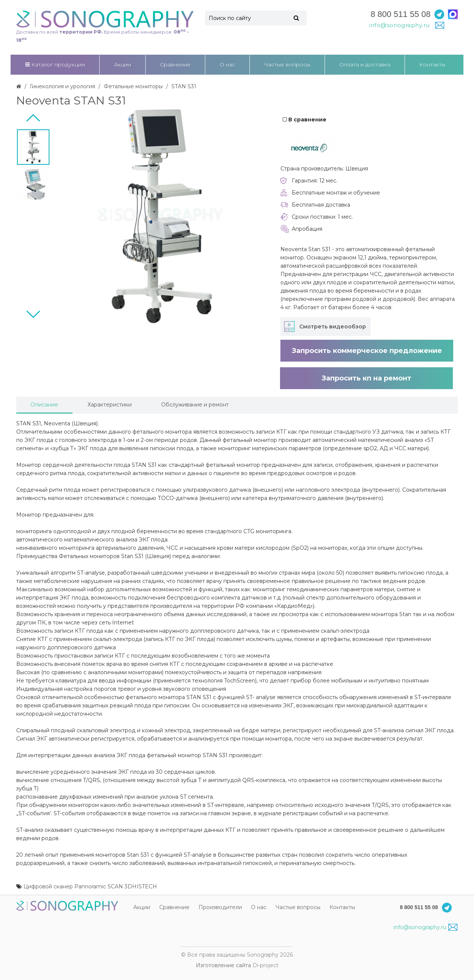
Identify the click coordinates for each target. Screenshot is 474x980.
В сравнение (305, 120)
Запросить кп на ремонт (366, 378)
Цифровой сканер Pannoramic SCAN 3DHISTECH (90, 886)
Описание (44, 405)
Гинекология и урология (62, 86)
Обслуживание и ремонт (195, 405)
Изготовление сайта (223, 965)
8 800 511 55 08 (401, 14)
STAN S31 (184, 86)
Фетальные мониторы (133, 86)
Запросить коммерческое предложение (367, 351)
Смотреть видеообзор (333, 327)
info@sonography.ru (426, 927)
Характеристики (110, 405)
